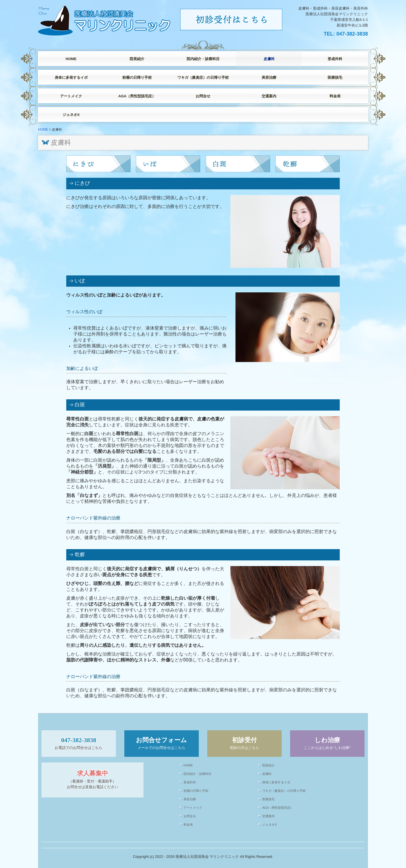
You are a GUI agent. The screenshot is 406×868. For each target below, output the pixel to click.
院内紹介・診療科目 (203, 59)
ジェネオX (71, 115)
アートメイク (71, 96)
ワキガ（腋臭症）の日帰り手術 (203, 77)
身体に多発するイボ (71, 77)
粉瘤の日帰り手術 (137, 77)
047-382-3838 (352, 34)
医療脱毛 (335, 77)
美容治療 (269, 77)
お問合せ (203, 96)
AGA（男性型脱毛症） (137, 96)
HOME (71, 59)
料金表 (335, 96)
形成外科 (335, 59)
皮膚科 (269, 59)
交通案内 (269, 96)
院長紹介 (137, 59)
